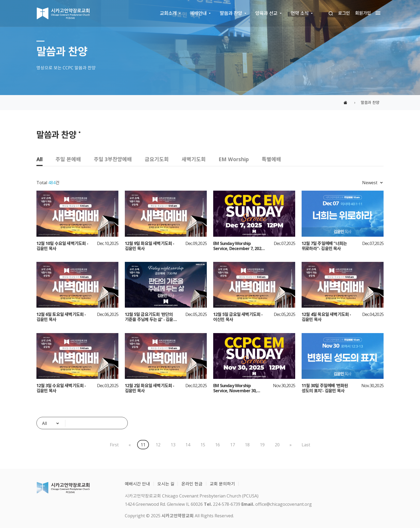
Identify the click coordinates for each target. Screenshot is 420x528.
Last (306, 445)
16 (217, 445)
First (114, 445)
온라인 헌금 (192, 484)
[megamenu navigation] (377, 13)
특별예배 (271, 159)
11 (143, 445)
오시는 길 (166, 484)
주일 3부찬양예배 (113, 159)
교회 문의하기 (222, 484)
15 (203, 445)
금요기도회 (157, 159)
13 (173, 445)
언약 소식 (300, 13)
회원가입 (363, 13)
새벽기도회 (194, 159)
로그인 (344, 13)
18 (247, 445)
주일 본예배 (68, 159)
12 (158, 445)
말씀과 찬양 (231, 13)
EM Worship (234, 159)
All (40, 159)
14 (188, 445)
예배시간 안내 (137, 484)
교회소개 (168, 13)
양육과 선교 (266, 13)
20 (277, 445)
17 (232, 445)
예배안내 (198, 13)
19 (262, 445)
